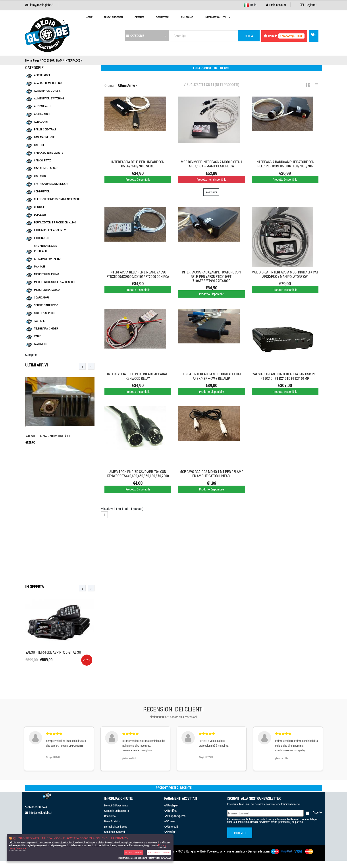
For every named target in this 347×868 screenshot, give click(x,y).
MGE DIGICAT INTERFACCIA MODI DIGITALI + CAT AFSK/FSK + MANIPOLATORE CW (285, 274)
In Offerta (35, 587)
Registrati (309, 5)
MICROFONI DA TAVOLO (47, 290)
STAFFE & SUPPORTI (45, 313)
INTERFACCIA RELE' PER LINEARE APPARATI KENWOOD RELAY (138, 376)
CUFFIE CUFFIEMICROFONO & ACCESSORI (57, 199)
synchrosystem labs (233, 851)
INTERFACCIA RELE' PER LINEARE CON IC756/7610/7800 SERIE (138, 164)
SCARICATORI (41, 297)
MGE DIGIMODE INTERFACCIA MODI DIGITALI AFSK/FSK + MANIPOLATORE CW (211, 164)
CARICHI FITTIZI (43, 160)
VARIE (37, 336)
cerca (249, 36)
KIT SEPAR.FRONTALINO (47, 259)
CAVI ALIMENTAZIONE (46, 168)
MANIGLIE (40, 266)
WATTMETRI (41, 344)
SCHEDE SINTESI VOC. (46, 305)
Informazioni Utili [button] (216, 17)
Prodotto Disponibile (138, 179)
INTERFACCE (72, 60)
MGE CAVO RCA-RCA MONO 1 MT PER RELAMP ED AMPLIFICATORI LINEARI (211, 474)
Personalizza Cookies (159, 852)
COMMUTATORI (42, 191)
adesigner (264, 851)
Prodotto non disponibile (211, 179)
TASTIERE (39, 321)
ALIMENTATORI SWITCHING (49, 98)
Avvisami (211, 192)
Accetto (317, 812)
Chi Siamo (187, 17)
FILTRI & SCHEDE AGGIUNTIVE (51, 230)
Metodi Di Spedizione (116, 827)
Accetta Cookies (134, 852)
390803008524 (38, 807)
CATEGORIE (135, 36)
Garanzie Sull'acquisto (117, 811)
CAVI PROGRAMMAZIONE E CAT (51, 184)
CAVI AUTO (40, 176)
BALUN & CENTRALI (45, 129)
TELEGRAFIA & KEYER (46, 328)
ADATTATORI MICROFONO (48, 83)
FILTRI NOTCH (42, 238)
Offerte (139, 17)
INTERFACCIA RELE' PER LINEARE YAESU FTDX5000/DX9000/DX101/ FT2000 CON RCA (138, 274)
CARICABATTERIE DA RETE (48, 153)
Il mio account (276, 5)
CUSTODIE (40, 207)
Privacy (270, 819)
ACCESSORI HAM (52, 60)
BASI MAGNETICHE (45, 137)
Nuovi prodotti (113, 17)
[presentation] (82, 366)
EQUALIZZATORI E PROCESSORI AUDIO (55, 222)
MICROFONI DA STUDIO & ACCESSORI (55, 282)
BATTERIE (39, 145)
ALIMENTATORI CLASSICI (48, 91)
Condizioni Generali (115, 832)
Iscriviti (240, 833)
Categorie (31, 355)
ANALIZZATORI (42, 114)
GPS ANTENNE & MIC (46, 246)
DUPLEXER (40, 215)
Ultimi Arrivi (37, 365)
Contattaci (163, 17)
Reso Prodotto (112, 821)
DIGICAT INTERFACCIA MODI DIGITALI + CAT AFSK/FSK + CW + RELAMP (211, 376)
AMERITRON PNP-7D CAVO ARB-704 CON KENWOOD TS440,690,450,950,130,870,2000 (138, 474)
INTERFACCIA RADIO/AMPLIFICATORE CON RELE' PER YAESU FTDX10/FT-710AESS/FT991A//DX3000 (211, 276)
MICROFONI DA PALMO (46, 274)
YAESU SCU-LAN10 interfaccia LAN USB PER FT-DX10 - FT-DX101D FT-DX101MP (285, 376)
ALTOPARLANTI (42, 106)
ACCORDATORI (42, 75)
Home (89, 17)
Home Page (32, 60)
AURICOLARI (41, 122)
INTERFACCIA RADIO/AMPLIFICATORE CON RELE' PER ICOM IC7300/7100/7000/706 (285, 164)
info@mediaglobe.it (42, 5)
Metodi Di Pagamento (116, 805)
